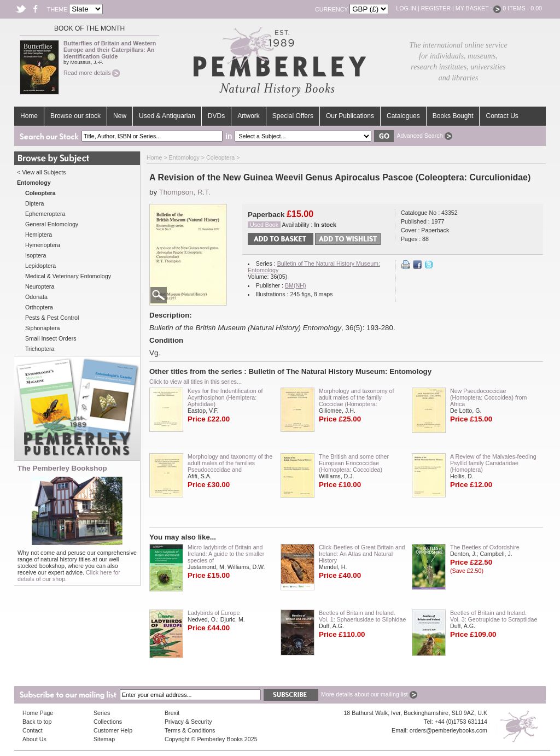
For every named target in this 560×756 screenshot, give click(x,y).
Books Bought (453, 116)
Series (102, 713)
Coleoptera (220, 157)
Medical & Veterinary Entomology (68, 276)
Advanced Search (424, 136)
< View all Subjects (42, 172)
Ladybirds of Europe (214, 613)
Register (436, 8)
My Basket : (479, 8)
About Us (34, 739)
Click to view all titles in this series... (196, 382)
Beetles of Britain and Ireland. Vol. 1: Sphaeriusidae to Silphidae (362, 616)
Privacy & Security (188, 722)
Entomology (184, 157)
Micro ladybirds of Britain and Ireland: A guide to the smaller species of (226, 554)
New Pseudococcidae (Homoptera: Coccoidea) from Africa (488, 397)
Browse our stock (75, 116)
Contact (33, 730)
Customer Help (113, 730)
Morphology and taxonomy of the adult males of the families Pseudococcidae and (230, 463)
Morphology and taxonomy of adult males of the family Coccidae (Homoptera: (356, 397)
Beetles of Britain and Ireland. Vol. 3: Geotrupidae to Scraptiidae (494, 616)
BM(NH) (295, 285)
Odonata (36, 297)
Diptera (34, 203)
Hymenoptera (43, 245)
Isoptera (36, 255)
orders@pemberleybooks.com (448, 730)
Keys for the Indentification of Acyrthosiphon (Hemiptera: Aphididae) (225, 397)
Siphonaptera (42, 328)
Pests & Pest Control (52, 318)
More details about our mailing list (369, 694)
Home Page (38, 713)
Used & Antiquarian (167, 116)
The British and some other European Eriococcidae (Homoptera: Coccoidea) (354, 463)
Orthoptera (39, 307)
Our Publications (350, 116)
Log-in (406, 8)
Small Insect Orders (51, 338)
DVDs (216, 116)
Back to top (37, 722)
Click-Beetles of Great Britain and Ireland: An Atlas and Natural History (362, 554)
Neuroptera (40, 286)
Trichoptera (40, 349)
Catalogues (403, 116)
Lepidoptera (40, 266)
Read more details (92, 73)
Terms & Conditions (190, 730)
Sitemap (104, 739)
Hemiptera (39, 235)
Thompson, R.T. (185, 192)
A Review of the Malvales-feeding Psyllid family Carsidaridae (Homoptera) (493, 463)
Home (29, 116)
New (120, 116)
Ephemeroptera (45, 214)
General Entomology (52, 224)
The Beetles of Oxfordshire (485, 547)
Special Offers (293, 116)
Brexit (172, 713)
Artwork (249, 116)
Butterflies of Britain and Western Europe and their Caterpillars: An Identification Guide (110, 50)
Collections (108, 722)
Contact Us (502, 116)
